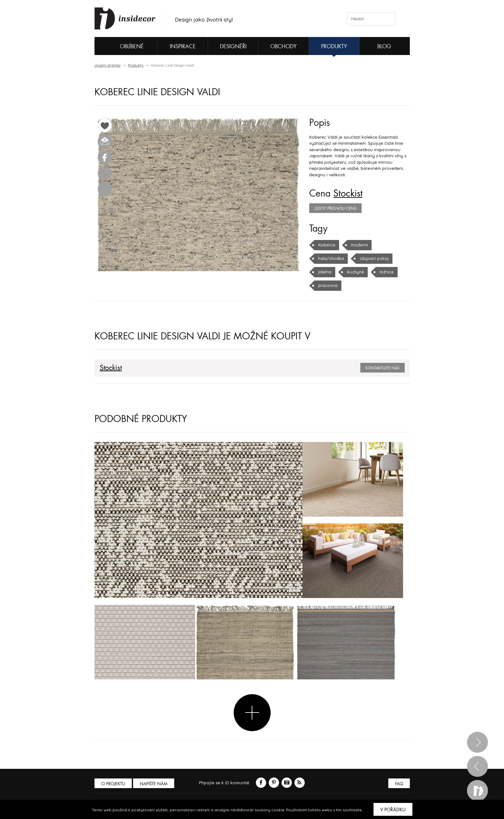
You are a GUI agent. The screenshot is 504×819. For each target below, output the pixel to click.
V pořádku (393, 810)
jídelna (325, 272)
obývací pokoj (374, 258)
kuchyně (355, 272)
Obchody (283, 46)
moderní (359, 245)
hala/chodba (331, 258)
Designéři (233, 46)
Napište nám (154, 784)
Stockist (348, 194)
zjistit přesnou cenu (335, 208)
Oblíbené (121, 46)
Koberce (327, 245)
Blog (384, 46)
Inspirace (183, 46)
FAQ (399, 784)
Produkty (334, 46)
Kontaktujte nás (382, 368)
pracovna (328, 285)
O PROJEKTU (113, 784)
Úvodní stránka (108, 65)
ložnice (387, 272)
